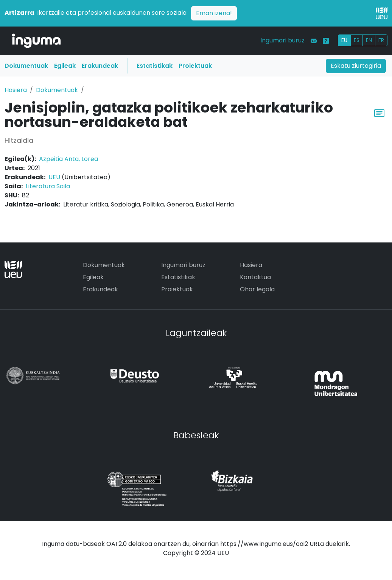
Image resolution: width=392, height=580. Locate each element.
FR (381, 40)
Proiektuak (195, 66)
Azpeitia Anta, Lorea (68, 159)
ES (357, 40)
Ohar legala (257, 289)
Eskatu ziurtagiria (356, 66)
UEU (54, 177)
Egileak (65, 66)
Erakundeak (100, 66)
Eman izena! (214, 13)
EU (344, 40)
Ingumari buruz (282, 40)
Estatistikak (155, 66)
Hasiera (16, 90)
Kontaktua (255, 277)
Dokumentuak (26, 66)
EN (369, 40)
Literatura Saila (48, 186)
